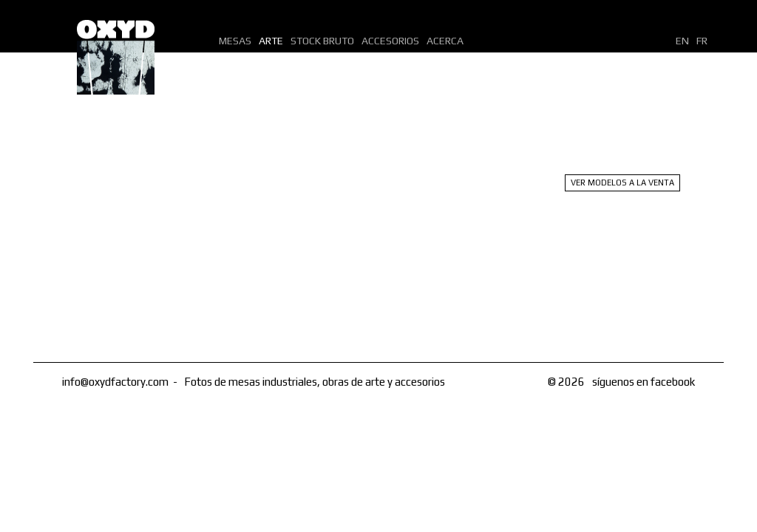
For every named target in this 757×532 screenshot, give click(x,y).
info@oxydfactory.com (115, 382)
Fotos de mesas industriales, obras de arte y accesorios (315, 382)
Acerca (445, 41)
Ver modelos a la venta (622, 183)
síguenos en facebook (644, 382)
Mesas (235, 41)
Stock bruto (322, 41)
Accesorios (390, 41)
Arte (271, 41)
